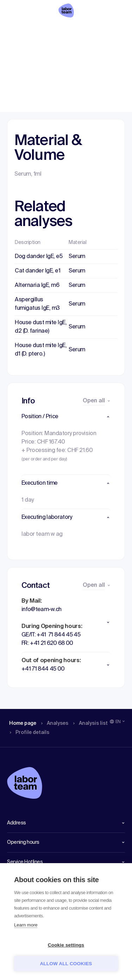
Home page (17, 30)
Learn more (26, 925)
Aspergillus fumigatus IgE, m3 (37, 304)
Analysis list (80, 30)
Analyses (47, 30)
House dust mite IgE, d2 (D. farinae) (41, 327)
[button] (66, 417)
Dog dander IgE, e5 (39, 257)
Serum (77, 257)
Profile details (111, 30)
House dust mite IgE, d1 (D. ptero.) (41, 350)
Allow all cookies (66, 964)
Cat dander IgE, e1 (37, 271)
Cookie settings (66, 945)
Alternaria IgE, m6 (37, 285)
